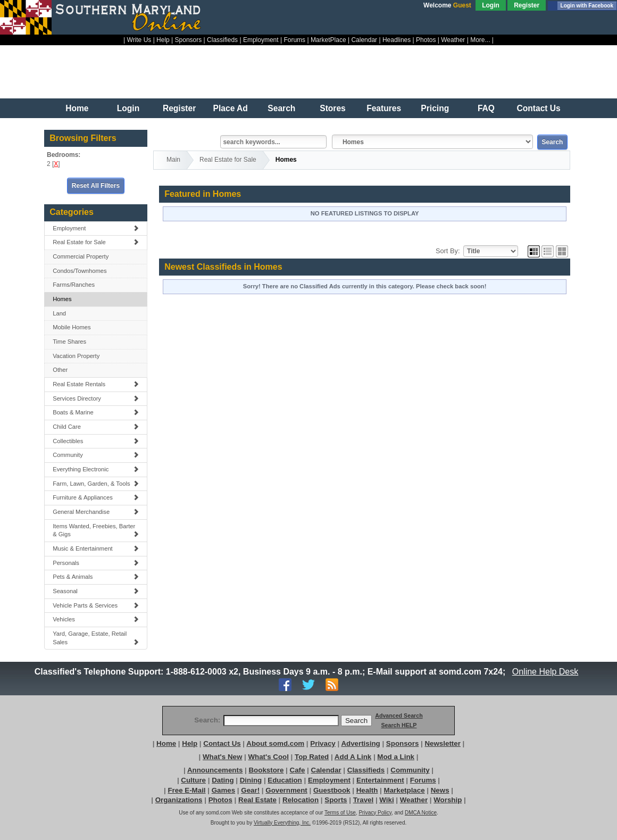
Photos (426, 40)
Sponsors (189, 40)
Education (285, 780)
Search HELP (399, 725)
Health (367, 790)
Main (173, 160)
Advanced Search (399, 716)
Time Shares (69, 342)
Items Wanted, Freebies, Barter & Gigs (96, 530)
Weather (453, 40)
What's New (222, 757)
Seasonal (96, 591)
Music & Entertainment (96, 548)
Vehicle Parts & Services (96, 605)
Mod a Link (396, 757)
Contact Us (538, 108)
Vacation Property (76, 356)
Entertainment (380, 780)
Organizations (179, 800)
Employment (261, 40)
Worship (448, 800)
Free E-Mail (186, 790)
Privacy (323, 743)
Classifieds (222, 40)
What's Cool (268, 757)
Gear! (250, 790)
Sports (336, 800)
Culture (193, 780)
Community (96, 455)
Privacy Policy (375, 813)
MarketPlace (328, 40)
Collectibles (96, 441)
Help (163, 40)
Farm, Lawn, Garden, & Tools (96, 484)
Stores (333, 108)
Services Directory (96, 398)
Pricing (435, 108)
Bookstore (266, 770)
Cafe (298, 770)
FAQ (486, 108)
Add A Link (353, 757)
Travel (364, 800)
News (440, 790)
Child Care (96, 427)
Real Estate (257, 800)
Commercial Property (81, 256)
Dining (251, 780)
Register (527, 5)
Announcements (215, 770)
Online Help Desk (545, 672)
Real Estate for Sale (96, 242)
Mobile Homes (72, 327)
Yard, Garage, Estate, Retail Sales (96, 638)
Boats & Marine (96, 412)
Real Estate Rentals (96, 384)
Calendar (364, 40)
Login (491, 5)
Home (77, 108)
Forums (294, 40)
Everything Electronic (96, 469)
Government (286, 790)
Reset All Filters (96, 186)
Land (59, 313)
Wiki (386, 800)
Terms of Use (340, 813)
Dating (223, 780)
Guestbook (332, 790)
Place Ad (231, 108)
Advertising (360, 743)
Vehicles (96, 619)
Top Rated (312, 757)
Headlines (397, 40)
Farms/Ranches (74, 285)
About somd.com (275, 743)
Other (60, 370)
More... (480, 40)
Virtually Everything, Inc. (282, 823)
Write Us (139, 40)
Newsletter (442, 743)
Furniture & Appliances (96, 497)
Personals (96, 563)
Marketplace (405, 790)
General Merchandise (96, 512)
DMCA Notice (421, 813)
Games (223, 790)
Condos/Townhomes (80, 271)
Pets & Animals (96, 577)
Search (281, 108)
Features (384, 108)
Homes (62, 299)
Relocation (301, 800)
